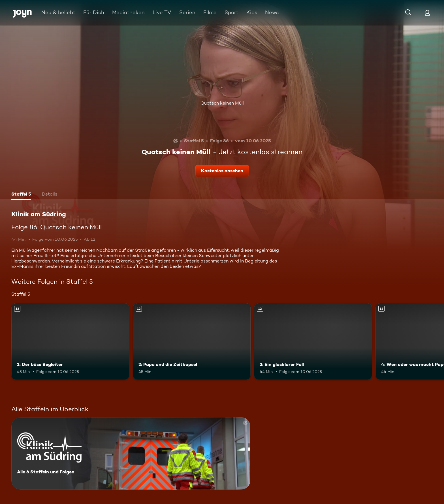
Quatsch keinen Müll (222, 103)
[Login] (427, 13)
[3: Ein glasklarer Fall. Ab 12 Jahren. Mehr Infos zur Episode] (313, 341)
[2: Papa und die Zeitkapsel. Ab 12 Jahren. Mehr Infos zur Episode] (192, 341)
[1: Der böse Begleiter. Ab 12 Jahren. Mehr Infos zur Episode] (70, 341)
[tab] (21, 195)
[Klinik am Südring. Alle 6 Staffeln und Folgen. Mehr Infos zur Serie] (131, 453)
